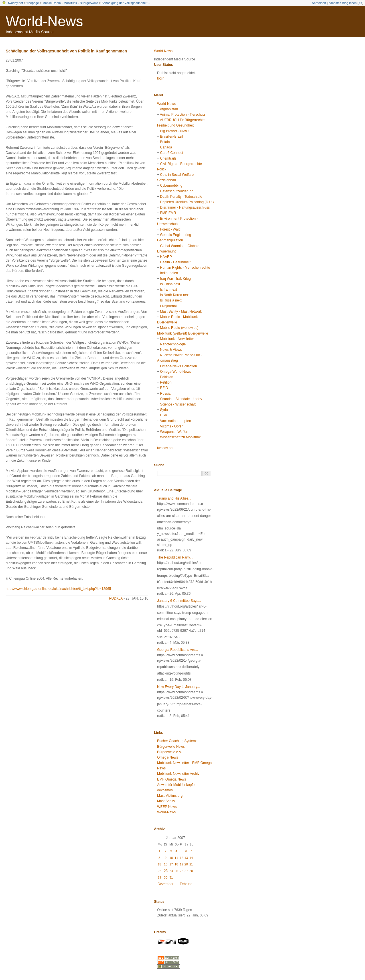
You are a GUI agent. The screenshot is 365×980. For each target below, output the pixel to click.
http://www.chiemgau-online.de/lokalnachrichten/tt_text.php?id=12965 (58, 589)
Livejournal (168, 306)
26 (181, 871)
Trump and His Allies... (174, 498)
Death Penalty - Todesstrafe (181, 197)
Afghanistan (169, 109)
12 (181, 858)
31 (171, 877)
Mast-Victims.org (170, 796)
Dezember (166, 884)
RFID (164, 388)
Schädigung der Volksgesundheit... (126, 3)
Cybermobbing (171, 186)
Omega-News (168, 757)
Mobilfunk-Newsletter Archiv (178, 774)
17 (171, 864)
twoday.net (15, 3)
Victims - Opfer (171, 426)
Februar (186, 884)
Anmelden (319, 3)
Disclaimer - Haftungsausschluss (185, 207)
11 (176, 858)
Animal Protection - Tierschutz (183, 115)
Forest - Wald (170, 229)
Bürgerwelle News (171, 747)
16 (166, 864)
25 (176, 871)
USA (164, 415)
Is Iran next (168, 290)
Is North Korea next (175, 295)
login (161, 78)
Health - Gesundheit (175, 262)
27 (186, 871)
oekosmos (165, 790)
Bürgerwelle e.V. (170, 752)
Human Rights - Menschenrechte (185, 268)
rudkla (116, 598)
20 (186, 864)
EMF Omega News (172, 779)
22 (159, 871)
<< (360, 3)
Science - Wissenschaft (178, 404)
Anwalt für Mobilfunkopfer (176, 785)
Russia (165, 394)
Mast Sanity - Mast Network (181, 311)
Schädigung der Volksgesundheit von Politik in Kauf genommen (66, 51)
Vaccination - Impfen (176, 421)
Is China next (170, 284)
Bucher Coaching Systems (177, 741)
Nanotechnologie (173, 344)
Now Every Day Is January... (179, 687)
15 (159, 864)
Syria (164, 410)
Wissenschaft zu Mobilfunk (180, 437)
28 (191, 871)
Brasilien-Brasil (171, 136)
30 (166, 877)
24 (171, 871)
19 (181, 864)
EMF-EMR (168, 213)
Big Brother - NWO (174, 131)
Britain (165, 142)
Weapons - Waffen (174, 432)
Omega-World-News (175, 372)
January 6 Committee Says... (179, 601)
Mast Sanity (166, 801)
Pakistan (167, 377)
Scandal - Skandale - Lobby (181, 399)
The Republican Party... (175, 557)
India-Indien (169, 273)
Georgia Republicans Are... (178, 650)
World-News (44, 21)
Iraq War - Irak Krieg (175, 279)
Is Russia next (171, 300)
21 (191, 864)
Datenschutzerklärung (177, 191)
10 (171, 858)
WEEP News (167, 807)
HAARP (166, 257)
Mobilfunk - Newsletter (177, 339)
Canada (166, 147)
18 (176, 864)
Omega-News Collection (178, 366)
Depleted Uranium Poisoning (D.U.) (187, 202)
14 (191, 858)
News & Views (171, 350)
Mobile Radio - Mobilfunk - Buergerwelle (70, 3)
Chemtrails (168, 158)
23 (166, 871)
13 (186, 858)
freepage (33, 3)
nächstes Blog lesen (342, 3)
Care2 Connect (172, 153)
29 (159, 877)
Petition (166, 382)
